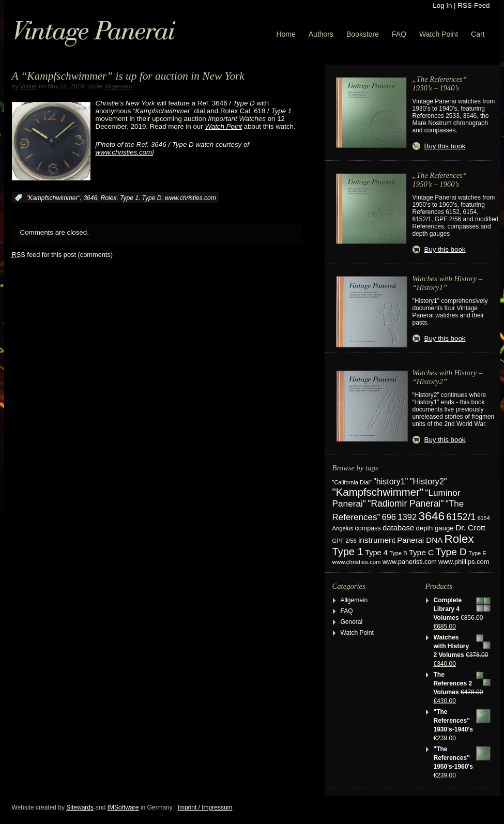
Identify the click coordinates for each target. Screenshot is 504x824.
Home (286, 34)
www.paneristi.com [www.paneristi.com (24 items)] (410, 562)
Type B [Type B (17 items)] (398, 553)
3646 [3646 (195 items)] (432, 516)
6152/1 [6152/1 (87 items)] (461, 517)
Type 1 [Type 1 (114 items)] (348, 552)
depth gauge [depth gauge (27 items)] (435, 528)
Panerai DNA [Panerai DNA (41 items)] (420, 540)
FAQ (399, 34)
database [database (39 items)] (398, 528)
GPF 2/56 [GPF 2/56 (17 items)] (345, 541)
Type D (152, 198)
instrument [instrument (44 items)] (377, 540)
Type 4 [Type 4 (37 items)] (376, 553)
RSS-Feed (474, 5)
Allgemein (118, 86)
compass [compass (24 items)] (368, 528)
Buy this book (445, 146)
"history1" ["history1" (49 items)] (391, 482)
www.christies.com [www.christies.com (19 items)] (357, 562)
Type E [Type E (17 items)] (477, 553)
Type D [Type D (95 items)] (451, 552)
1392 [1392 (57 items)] (407, 517)
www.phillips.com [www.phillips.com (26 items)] (464, 562)
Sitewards (80, 807)
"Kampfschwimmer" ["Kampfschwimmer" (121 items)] (378, 492)
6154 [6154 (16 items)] (484, 518)
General (352, 622)
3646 (90, 198)
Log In (442, 5)
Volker (29, 86)
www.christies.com (190, 198)
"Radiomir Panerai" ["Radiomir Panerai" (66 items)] (406, 503)
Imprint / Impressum (205, 807)
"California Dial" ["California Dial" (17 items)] (352, 482)
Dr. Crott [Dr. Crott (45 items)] (470, 528)
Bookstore (363, 34)
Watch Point (439, 34)
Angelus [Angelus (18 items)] (343, 528)
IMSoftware (123, 807)
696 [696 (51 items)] (389, 517)
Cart (478, 34)
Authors (321, 34)
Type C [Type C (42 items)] (421, 552)
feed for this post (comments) (63, 255)
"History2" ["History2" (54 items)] (429, 481)
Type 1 (129, 198)
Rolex (109, 198)
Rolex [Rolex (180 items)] (459, 539)
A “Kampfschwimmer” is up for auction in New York (128, 76)
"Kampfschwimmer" (53, 198)
